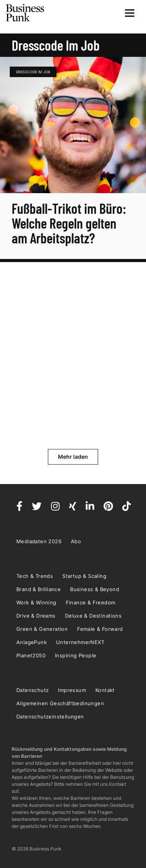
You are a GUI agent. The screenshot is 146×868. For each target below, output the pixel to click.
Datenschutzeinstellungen (50, 717)
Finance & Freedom (91, 602)
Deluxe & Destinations (93, 616)
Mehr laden (73, 457)
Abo (76, 541)
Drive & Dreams (36, 616)
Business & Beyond (95, 589)
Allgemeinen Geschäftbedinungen (60, 703)
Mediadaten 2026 (39, 541)
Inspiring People (76, 655)
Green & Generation (42, 629)
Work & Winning (36, 602)
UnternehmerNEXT (80, 642)
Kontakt (105, 690)
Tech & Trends (35, 576)
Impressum (72, 690)
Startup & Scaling (84, 576)
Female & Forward (100, 629)
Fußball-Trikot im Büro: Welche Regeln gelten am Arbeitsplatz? (69, 223)
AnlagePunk (32, 642)
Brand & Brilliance (39, 589)
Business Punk (25, 13)
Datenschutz (33, 690)
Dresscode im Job (33, 72)
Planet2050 (31, 655)
